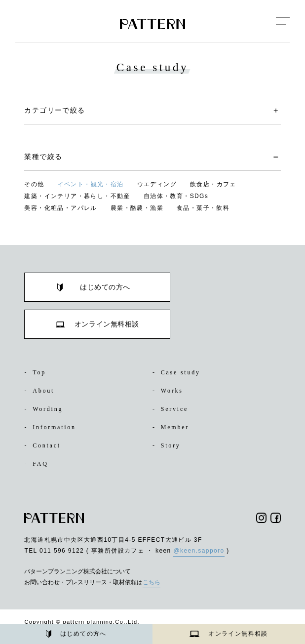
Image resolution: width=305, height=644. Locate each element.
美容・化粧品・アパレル (60, 208)
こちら (152, 582)
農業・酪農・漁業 (137, 208)
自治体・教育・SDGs (176, 196)
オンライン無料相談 (229, 634)
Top (36, 372)
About (41, 391)
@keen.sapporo (199, 551)
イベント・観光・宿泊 (91, 184)
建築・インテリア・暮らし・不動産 (77, 196)
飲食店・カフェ (213, 184)
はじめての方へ (76, 634)
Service (172, 409)
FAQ (37, 464)
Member (173, 427)
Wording (46, 409)
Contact (45, 445)
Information (53, 427)
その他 (34, 184)
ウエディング (157, 184)
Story (168, 445)
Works (170, 391)
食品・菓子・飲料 (203, 208)
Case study (180, 372)
